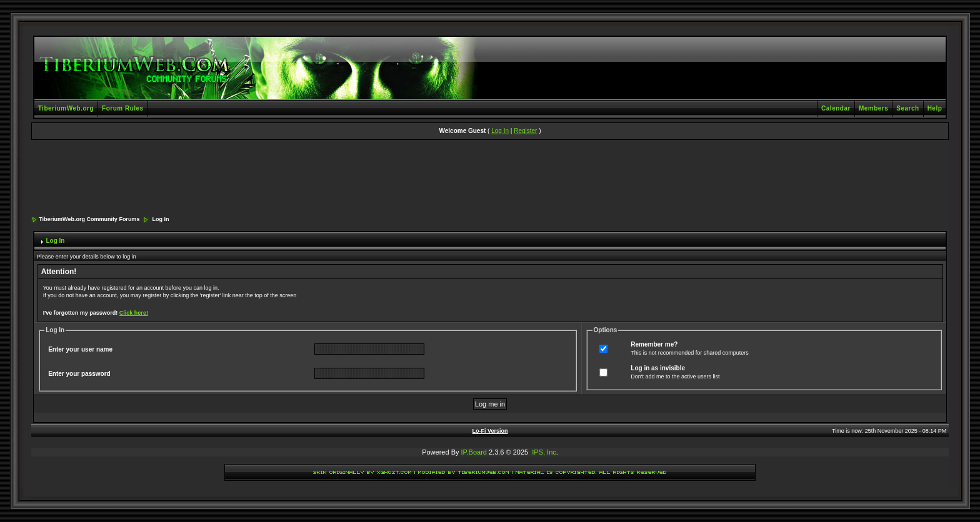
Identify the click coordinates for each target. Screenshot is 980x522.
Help (935, 108)
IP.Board (474, 452)
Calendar (836, 108)
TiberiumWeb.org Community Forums (89, 219)
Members (873, 108)
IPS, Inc (544, 452)
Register (525, 131)
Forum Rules (123, 108)
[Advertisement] (490, 179)
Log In (500, 131)
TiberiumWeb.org (66, 108)
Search (907, 108)
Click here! (134, 313)
